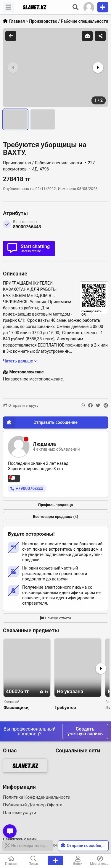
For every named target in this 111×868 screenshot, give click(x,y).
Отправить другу (21, 405)
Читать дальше (20, 361)
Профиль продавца (56, 505)
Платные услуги (20, 813)
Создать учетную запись (85, 731)
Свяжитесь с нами (20, 839)
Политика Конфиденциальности (37, 797)
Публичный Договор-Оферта (33, 805)
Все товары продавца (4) (55, 517)
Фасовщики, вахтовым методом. (25, 708)
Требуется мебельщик (67, 708)
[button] (97, 68)
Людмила (44, 444)
